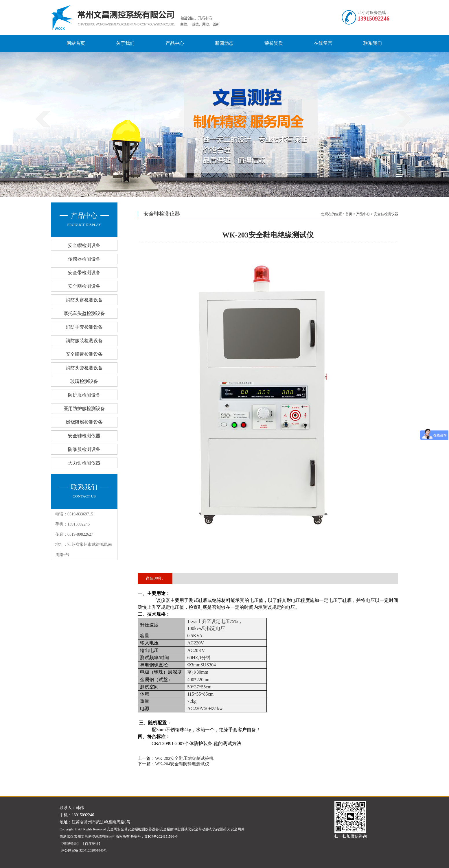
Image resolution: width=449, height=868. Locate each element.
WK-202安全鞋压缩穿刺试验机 (184, 758)
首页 (349, 214)
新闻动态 (224, 43)
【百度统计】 (92, 844)
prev (43, 119)
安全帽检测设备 (84, 245)
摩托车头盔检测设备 (84, 313)
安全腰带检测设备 (84, 354)
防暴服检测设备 (84, 449)
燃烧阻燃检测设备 (84, 422)
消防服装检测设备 (84, 341)
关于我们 (125, 43)
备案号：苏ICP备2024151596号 (154, 836)
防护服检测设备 (84, 395)
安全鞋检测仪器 (84, 436)
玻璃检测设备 (84, 381)
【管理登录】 (70, 844)
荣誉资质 (274, 43)
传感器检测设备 (84, 259)
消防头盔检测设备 (84, 300)
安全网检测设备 (84, 286)
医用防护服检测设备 (84, 409)
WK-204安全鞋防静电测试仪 (182, 764)
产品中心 (175, 43)
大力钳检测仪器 (84, 463)
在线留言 (323, 43)
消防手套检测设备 (84, 327)
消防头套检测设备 (84, 368)
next (404, 119)
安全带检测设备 (84, 273)
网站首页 (76, 43)
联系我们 (373, 43)
